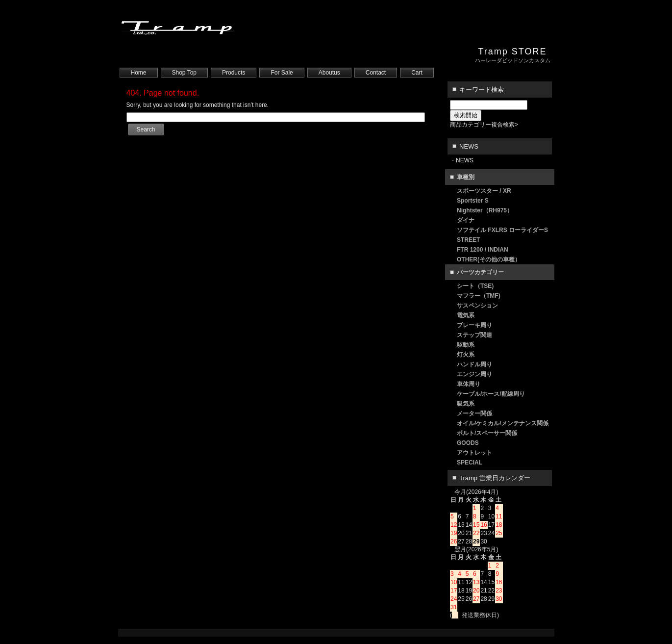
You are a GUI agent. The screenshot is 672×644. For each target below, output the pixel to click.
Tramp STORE (512, 52)
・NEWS (462, 160)
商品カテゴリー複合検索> (484, 125)
